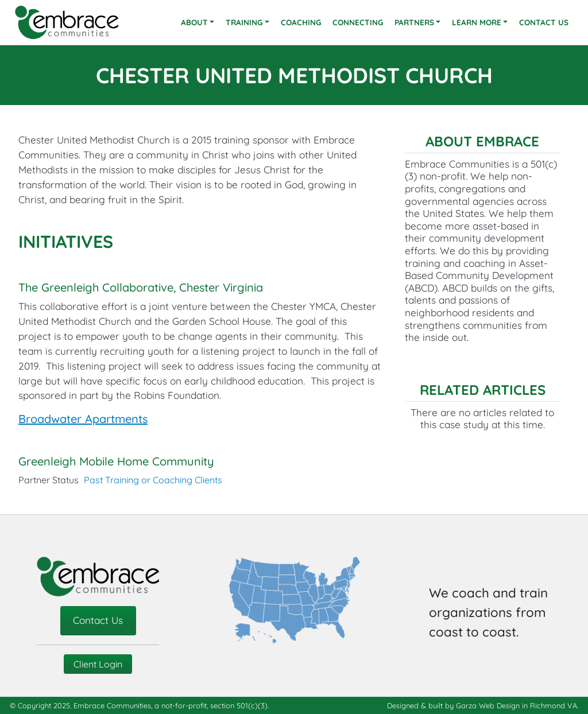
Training (244, 22)
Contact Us (544, 22)
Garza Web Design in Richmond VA (517, 705)
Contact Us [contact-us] (98, 620)
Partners (414, 22)
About (194, 22)
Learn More (477, 22)
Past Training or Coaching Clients (153, 480)
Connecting (358, 22)
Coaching (301, 22)
